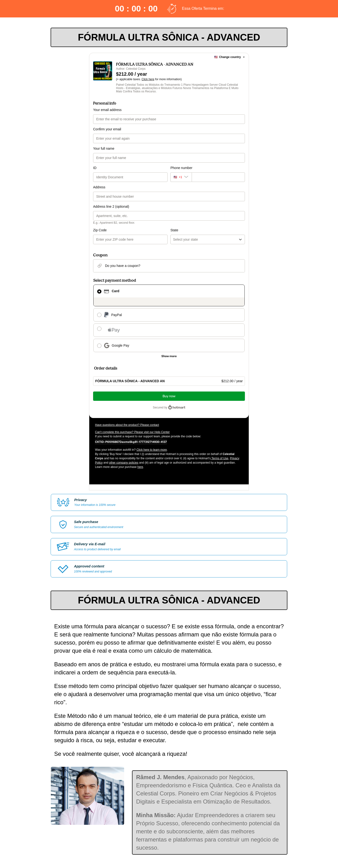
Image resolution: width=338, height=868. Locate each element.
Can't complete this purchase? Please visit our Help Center (132, 432)
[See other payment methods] (169, 356)
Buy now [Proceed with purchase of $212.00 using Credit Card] (169, 396)
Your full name (104, 148)
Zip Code (100, 230)
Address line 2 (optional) (111, 206)
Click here (148, 79)
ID (95, 168)
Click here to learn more (152, 450)
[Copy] (131, 442)
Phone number (181, 168)
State (174, 230)
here (140, 467)
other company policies (124, 463)
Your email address (107, 110)
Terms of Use (220, 458)
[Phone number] (218, 177)
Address (99, 187)
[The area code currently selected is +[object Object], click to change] (181, 177)
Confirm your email (107, 129)
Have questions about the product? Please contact (127, 425)
